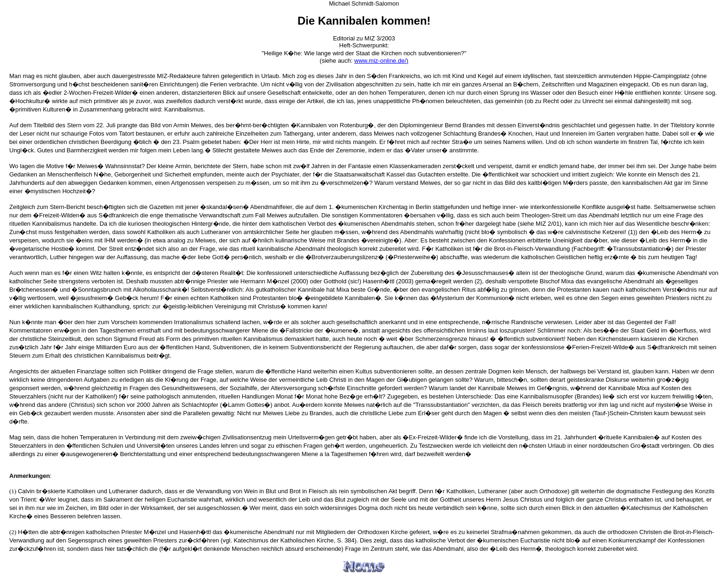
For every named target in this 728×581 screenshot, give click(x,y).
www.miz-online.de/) (381, 61)
